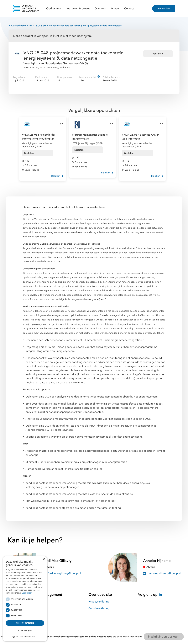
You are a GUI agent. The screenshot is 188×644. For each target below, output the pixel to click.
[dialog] (25, 599)
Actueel (115, 9)
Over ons (100, 9)
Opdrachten (54, 9)
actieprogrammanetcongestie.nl (124, 340)
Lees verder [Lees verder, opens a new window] (27, 593)
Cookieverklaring (99, 608)
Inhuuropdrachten (18, 26)
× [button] (44, 559)
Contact (129, 9)
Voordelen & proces (78, 9)
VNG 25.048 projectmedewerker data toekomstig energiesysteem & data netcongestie (75, 26)
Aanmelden (163, 9)
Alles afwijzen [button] (25, 630)
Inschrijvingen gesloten (164, 637)
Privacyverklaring (99, 602)
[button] (25, 637)
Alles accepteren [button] (25, 623)
